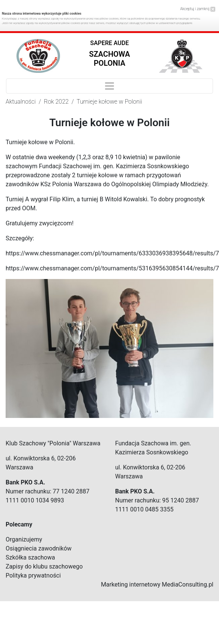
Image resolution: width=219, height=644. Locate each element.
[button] (110, 55)
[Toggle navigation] (109, 86)
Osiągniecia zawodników (39, 548)
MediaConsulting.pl (188, 584)
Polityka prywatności (33, 575)
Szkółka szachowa (30, 557)
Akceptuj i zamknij (198, 9)
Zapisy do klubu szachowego (44, 566)
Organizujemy (24, 539)
